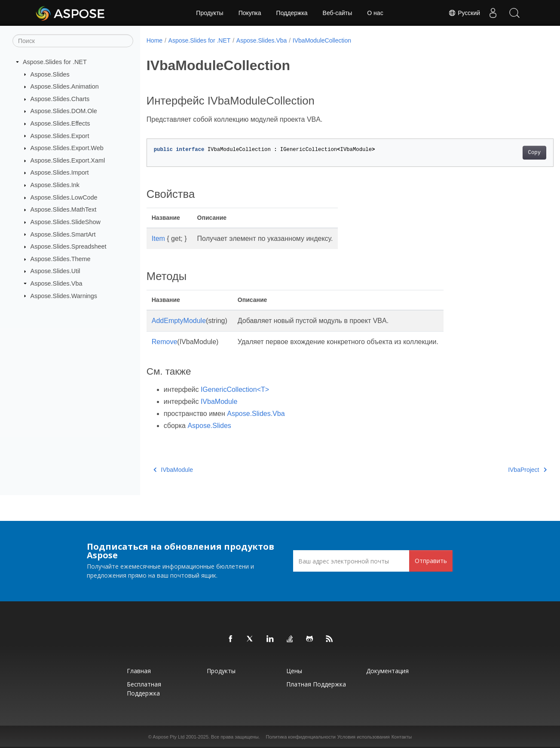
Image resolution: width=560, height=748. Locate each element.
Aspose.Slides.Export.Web (67, 148)
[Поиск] (73, 41)
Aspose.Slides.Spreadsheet (69, 246)
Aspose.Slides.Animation (65, 86)
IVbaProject (499, 470)
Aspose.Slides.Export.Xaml (68, 160)
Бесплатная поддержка (144, 689)
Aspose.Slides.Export (60, 135)
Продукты (210, 13)
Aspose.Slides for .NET (55, 62)
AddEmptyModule (179, 321)
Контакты (402, 737)
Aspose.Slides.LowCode (64, 197)
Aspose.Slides (50, 74)
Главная (139, 671)
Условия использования (364, 737)
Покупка (250, 13)
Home (155, 40)
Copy (506, 153)
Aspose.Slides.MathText (64, 209)
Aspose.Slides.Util (55, 271)
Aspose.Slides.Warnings (64, 296)
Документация (387, 671)
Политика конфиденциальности (301, 737)
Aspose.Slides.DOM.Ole (64, 111)
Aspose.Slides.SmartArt (63, 234)
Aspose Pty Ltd (168, 737)
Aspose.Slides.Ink (55, 185)
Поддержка (292, 13)
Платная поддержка (316, 684)
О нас (375, 13)
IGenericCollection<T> (235, 389)
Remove (165, 342)
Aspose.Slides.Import (60, 172)
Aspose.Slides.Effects (60, 123)
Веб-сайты (338, 13)
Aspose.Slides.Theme (61, 259)
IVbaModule (219, 402)
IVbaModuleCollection (322, 40)
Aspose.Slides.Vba (57, 283)
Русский (464, 13)
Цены (294, 671)
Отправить (431, 561)
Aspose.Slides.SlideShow (66, 222)
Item (158, 239)
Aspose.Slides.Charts (60, 99)
